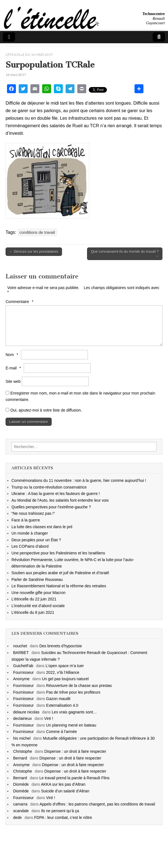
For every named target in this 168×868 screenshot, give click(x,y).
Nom (13, 355)
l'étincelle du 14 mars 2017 (29, 55)
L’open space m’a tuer (65, 666)
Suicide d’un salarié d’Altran (65, 791)
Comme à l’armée (61, 732)
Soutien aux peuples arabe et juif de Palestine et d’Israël (60, 573)
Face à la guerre (26, 520)
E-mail (14, 368)
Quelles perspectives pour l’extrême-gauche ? (51, 507)
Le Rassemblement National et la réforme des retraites (59, 586)
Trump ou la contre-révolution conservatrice (49, 487)
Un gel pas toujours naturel (65, 679)
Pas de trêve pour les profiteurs (73, 692)
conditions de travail (37, 232)
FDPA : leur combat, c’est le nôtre (63, 817)
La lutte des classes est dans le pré (42, 527)
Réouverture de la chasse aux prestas (79, 686)
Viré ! (49, 718)
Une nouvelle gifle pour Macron (39, 593)
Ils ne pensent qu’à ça (60, 811)
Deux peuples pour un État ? (36, 540)
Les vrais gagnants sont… (74, 712)
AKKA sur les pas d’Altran (63, 784)
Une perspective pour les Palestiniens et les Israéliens (58, 553)
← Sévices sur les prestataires (34, 252)
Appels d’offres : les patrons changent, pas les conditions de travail (97, 804)
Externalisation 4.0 (62, 705)
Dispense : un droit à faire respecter (75, 751)
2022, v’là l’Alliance (63, 672)
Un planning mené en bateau (71, 725)
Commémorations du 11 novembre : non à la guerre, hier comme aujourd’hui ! (79, 480)
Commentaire (20, 302)
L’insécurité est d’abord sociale (38, 606)
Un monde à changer (30, 533)
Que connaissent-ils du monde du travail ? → (125, 254)
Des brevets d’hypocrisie (61, 646)
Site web (13, 381)
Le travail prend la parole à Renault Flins (74, 778)
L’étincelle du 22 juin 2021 (34, 599)
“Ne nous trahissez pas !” (33, 513)
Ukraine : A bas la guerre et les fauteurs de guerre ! (56, 494)
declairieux (22, 718)
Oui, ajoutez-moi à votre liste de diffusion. (44, 410)
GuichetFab (23, 666)
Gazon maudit (58, 699)
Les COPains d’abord (30, 546)
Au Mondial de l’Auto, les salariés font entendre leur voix (60, 500)
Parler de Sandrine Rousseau (37, 580)
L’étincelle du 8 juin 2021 (33, 612)
